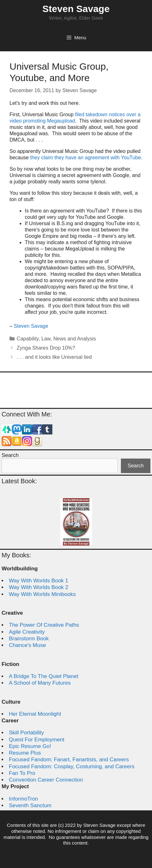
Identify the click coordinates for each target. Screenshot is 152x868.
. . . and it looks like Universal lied (54, 357)
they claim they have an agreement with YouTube (86, 158)
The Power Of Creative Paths (44, 625)
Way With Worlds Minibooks (42, 594)
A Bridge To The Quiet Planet (44, 676)
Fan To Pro (22, 773)
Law (46, 339)
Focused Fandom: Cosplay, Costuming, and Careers (72, 767)
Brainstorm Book (29, 639)
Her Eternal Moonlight (35, 714)
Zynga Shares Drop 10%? (46, 348)
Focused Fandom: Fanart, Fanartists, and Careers (69, 760)
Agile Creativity (27, 632)
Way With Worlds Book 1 (39, 581)
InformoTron (23, 799)
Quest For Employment (37, 740)
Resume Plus (25, 753)
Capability (28, 339)
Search (10, 455)
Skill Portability (26, 733)
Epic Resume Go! (30, 746)
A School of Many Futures (40, 683)
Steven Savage (76, 9)
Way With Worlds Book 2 (39, 587)
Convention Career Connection (46, 780)
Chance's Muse (27, 645)
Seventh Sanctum (30, 805)
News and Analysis (75, 339)
